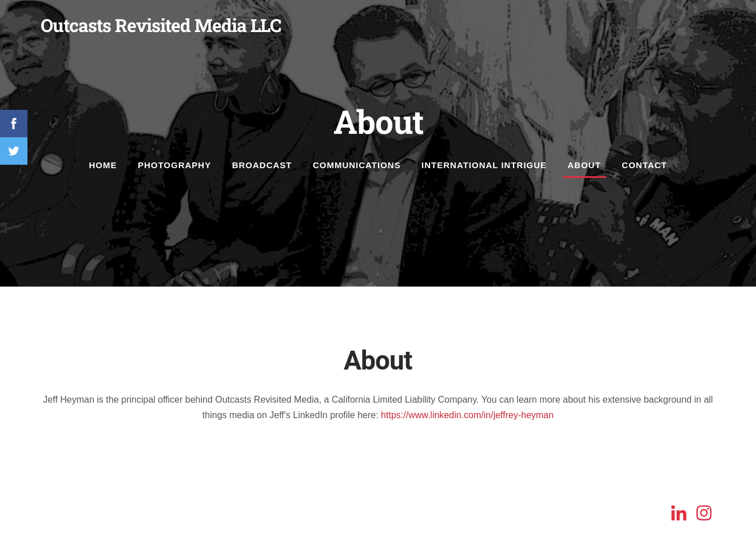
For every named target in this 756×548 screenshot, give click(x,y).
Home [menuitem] (103, 165)
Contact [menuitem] (644, 165)
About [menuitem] (584, 165)
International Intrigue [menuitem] (484, 165)
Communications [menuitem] (357, 165)
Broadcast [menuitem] (262, 165)
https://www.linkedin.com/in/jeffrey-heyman (467, 415)
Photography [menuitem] (174, 165)
